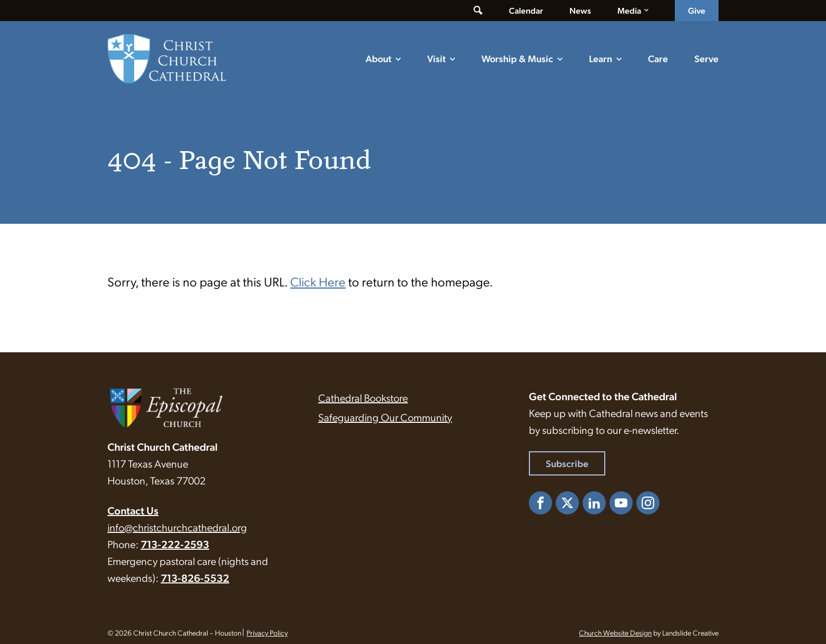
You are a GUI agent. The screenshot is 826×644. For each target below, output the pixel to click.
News (580, 10)
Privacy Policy (267, 632)
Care (658, 58)
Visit (436, 58)
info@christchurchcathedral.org (177, 527)
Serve (706, 58)
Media (629, 10)
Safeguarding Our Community (385, 417)
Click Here (318, 281)
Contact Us (133, 510)
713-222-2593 (175, 544)
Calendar (526, 10)
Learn (601, 58)
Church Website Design (615, 632)
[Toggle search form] (478, 11)
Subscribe (567, 463)
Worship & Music (517, 58)
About (378, 58)
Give (697, 10)
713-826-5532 (195, 578)
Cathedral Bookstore (363, 398)
